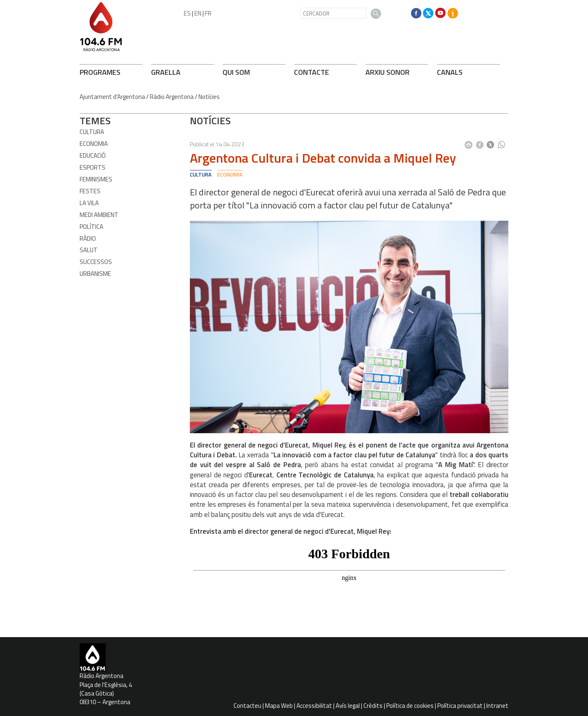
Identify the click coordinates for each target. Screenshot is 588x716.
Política (91, 227)
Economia (94, 144)
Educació (93, 156)
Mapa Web (279, 706)
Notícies (209, 97)
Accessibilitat (314, 706)
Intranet (497, 706)
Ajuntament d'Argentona (112, 97)
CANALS (450, 72)
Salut (89, 250)
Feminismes (96, 179)
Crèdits (373, 706)
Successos (96, 262)
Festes (90, 191)
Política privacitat (460, 706)
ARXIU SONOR (388, 72)
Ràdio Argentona (172, 97)
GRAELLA (166, 72)
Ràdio (88, 238)
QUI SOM (236, 72)
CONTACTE (312, 72)
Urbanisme (95, 274)
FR (208, 13)
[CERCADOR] (333, 13)
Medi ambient (99, 215)
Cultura (92, 132)
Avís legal (348, 706)
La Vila (89, 203)
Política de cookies (410, 706)
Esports (92, 167)
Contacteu (247, 706)
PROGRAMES (100, 72)
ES (187, 13)
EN (198, 13)
